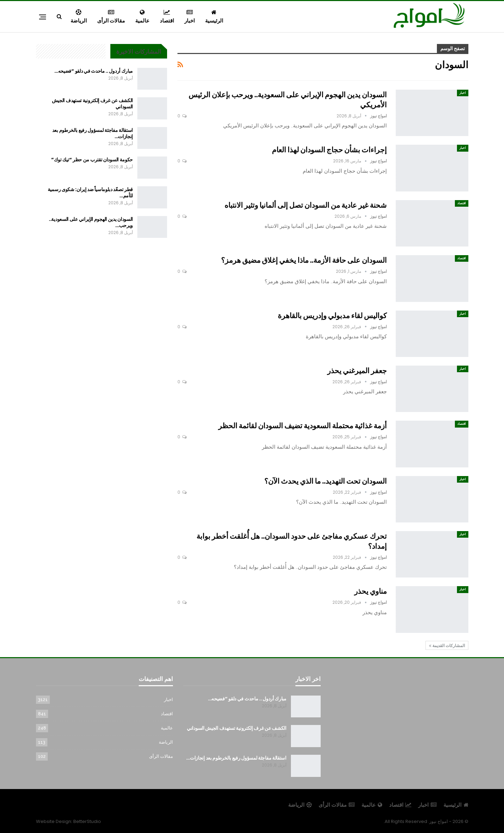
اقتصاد (167, 17)
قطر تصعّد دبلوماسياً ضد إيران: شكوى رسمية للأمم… (90, 192)
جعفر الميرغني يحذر (357, 371)
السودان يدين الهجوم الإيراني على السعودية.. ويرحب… (91, 222)
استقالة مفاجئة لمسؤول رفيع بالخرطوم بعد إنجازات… (93, 133)
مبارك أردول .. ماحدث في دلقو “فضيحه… (94, 71)
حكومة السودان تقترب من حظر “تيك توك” (92, 160)
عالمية (142, 17)
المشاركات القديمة (447, 646)
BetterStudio (87, 821)
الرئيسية (214, 17)
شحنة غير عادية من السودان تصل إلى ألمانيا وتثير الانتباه (306, 205)
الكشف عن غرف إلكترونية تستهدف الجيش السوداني (93, 104)
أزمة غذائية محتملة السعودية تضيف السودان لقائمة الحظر (303, 426)
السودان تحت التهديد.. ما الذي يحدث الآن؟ (326, 481)
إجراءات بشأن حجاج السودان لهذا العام (329, 150)
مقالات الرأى (111, 17)
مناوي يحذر (370, 591)
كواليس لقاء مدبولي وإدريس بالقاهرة (332, 316)
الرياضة (79, 17)
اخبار (190, 17)
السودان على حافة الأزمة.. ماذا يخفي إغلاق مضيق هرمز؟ (304, 260)
